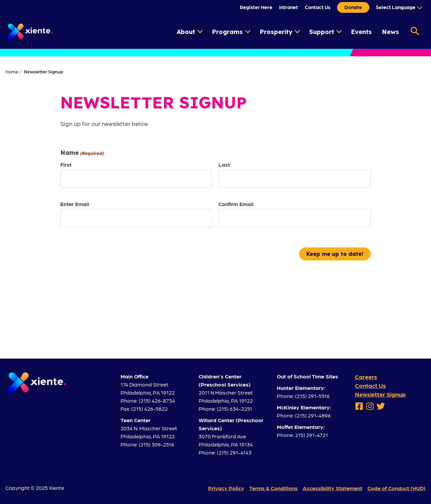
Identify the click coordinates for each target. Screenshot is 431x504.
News (390, 32)
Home (12, 71)
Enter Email (75, 204)
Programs (231, 32)
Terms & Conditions (273, 488)
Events (361, 32)
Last (224, 164)
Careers (366, 377)
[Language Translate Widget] (398, 7)
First (66, 164)
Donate (353, 7)
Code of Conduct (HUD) (396, 488)
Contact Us (318, 7)
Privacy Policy (226, 488)
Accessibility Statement (333, 488)
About (190, 32)
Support (325, 32)
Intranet (289, 7)
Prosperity (280, 32)
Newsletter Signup (380, 394)
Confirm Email (236, 204)
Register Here (256, 7)
